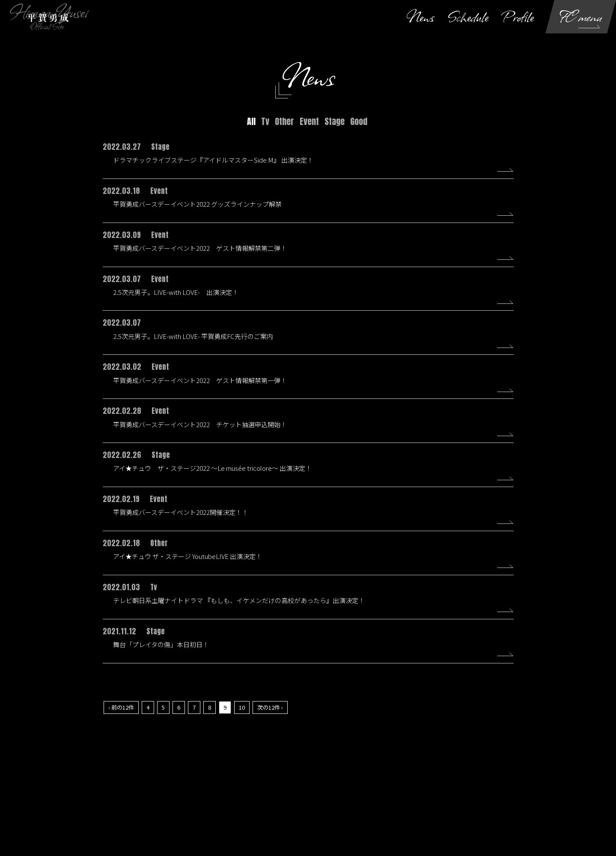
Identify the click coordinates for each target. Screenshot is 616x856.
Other (284, 121)
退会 (539, 796)
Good (359, 121)
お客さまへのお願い (354, 796)
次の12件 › (270, 712)
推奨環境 (461, 796)
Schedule (468, 16)
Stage (335, 121)
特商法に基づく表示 (414, 796)
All (251, 121)
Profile (518, 16)
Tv (265, 121)
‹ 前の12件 (121, 712)
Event (309, 121)
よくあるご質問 (503, 796)
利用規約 (252, 796)
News (420, 16)
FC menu (581, 16)
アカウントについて (150, 796)
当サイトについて (92, 796)
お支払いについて (207, 796)
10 (242, 712)
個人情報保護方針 (296, 796)
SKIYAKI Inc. (352, 822)
